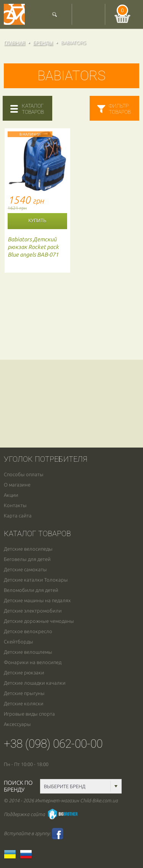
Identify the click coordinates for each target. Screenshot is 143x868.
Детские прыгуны (24, 693)
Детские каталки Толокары (36, 580)
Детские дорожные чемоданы (39, 621)
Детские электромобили (33, 611)
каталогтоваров (33, 109)
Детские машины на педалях (37, 600)
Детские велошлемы (28, 652)
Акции (11, 495)
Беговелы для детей (27, 559)
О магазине (17, 485)
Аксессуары (17, 724)
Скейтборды (18, 642)
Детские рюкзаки (24, 673)
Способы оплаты (24, 474)
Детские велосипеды (28, 549)
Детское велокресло (28, 631)
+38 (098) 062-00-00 (53, 744)
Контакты (15, 505)
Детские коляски (24, 704)
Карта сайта (18, 516)
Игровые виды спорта (29, 714)
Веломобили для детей (31, 590)
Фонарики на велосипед (33, 662)
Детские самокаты (25, 570)
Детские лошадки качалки (35, 683)
